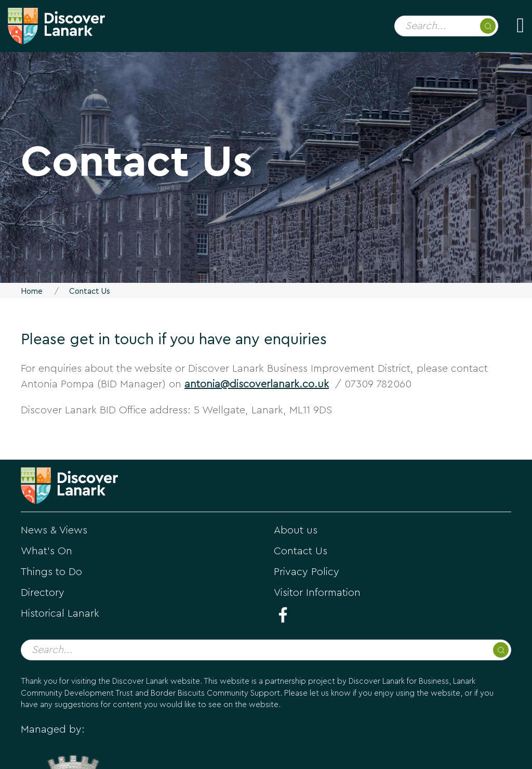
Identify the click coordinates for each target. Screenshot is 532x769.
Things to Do (51, 572)
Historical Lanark (60, 614)
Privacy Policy (307, 572)
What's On (46, 551)
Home (32, 291)
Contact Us (301, 551)
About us (296, 530)
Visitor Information (317, 593)
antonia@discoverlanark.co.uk (257, 384)
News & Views (54, 530)
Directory (43, 593)
